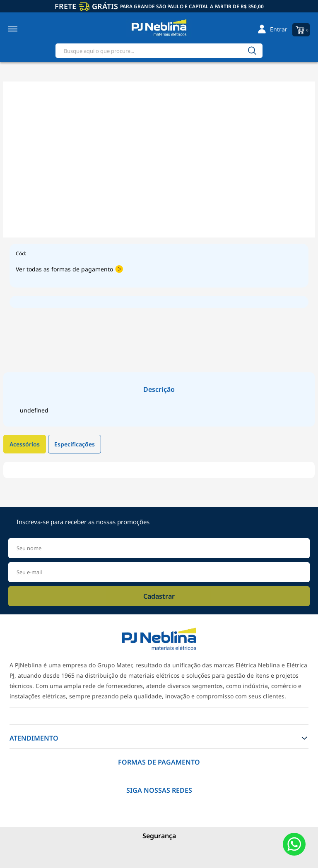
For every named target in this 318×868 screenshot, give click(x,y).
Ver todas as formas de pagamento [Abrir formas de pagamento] (69, 269)
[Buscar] (252, 51)
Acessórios (25, 444)
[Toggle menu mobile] (22, 29)
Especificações (75, 444)
